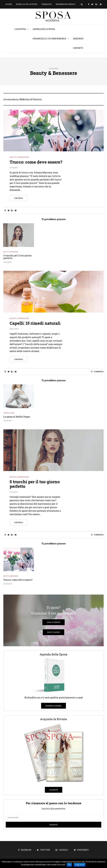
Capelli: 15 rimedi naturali (35, 323)
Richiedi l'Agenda (53, 706)
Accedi (9, 4)
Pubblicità (47, 4)
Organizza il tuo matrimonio (49, 39)
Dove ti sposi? (53, 632)
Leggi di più (80, 865)
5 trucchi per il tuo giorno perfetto (18, 257)
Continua (19, 198)
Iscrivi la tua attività (27, 4)
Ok (69, 865)
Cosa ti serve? (53, 622)
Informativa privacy (66, 4)
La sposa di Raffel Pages (17, 417)
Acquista (54, 790)
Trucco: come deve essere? (36, 162)
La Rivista (20, 29)
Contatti (78, 48)
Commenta (99, 372)
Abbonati (78, 39)
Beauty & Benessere (19, 157)
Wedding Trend (9, 413)
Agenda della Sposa (44, 29)
